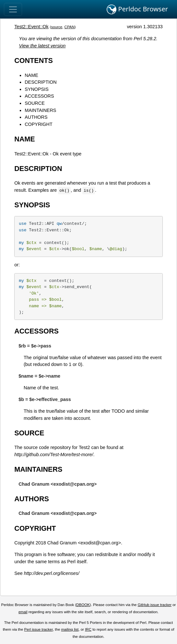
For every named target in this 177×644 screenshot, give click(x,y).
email (23, 612)
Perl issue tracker (39, 629)
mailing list (70, 629)
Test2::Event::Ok (31, 27)
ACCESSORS (39, 96)
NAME (31, 75)
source (57, 27)
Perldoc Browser (137, 9)
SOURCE (35, 103)
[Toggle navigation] (13, 9)
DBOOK (83, 605)
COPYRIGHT (39, 124)
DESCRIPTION (41, 82)
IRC (88, 629)
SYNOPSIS (37, 89)
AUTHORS (36, 117)
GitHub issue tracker (155, 605)
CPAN (70, 27)
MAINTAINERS (40, 110)
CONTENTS (34, 61)
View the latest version (42, 46)
